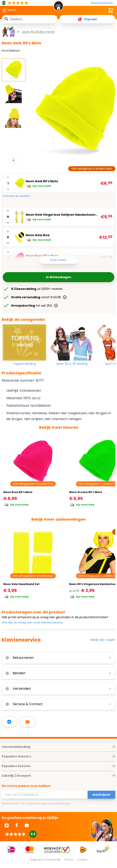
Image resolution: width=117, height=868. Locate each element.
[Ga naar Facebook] (17, 825)
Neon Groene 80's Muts (86, 492)
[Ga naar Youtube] (27, 825)
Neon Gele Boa (38, 235)
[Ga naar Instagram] (7, 825)
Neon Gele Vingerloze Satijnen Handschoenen (62, 215)
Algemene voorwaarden (46, 860)
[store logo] (58, 7)
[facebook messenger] (9, 722)
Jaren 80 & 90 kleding (72, 364)
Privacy (69, 860)
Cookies (82, 860)
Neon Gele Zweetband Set (21, 584)
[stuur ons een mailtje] (28, 722)
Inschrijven (101, 795)
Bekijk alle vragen (103, 640)
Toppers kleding (24, 364)
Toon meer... (59, 260)
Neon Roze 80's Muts (18, 492)
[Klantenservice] (103, 3)
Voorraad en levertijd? (17, 196)
